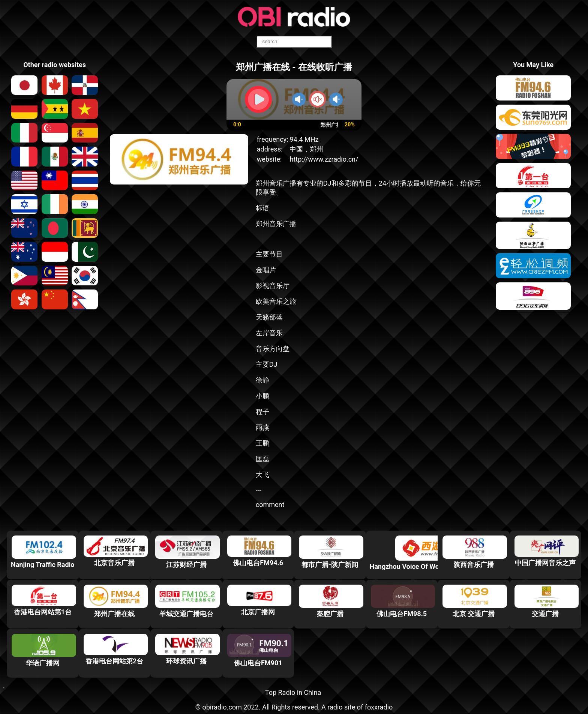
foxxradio (379, 707)
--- (259, 490)
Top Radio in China (293, 692)
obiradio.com (222, 707)
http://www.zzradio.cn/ (324, 159)
